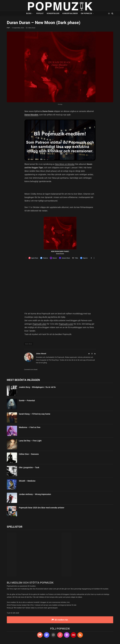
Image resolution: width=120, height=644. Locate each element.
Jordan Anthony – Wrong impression (35, 494)
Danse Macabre (31, 115)
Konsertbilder (53, 13)
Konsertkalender (70, 13)
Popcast (40, 13)
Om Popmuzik (86, 13)
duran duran (29, 344)
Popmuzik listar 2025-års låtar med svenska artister (42, 508)
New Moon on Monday (65, 164)
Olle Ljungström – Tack (29, 467)
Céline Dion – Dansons (29, 454)
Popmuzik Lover (66, 324)
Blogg (29, 13)
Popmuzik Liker (39, 324)
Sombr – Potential (27, 401)
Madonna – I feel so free (30, 427)
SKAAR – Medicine (27, 481)
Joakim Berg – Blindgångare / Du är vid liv (37, 387)
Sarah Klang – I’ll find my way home (35, 414)
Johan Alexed (41, 354)
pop (8, 28)
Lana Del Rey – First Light (30, 441)
